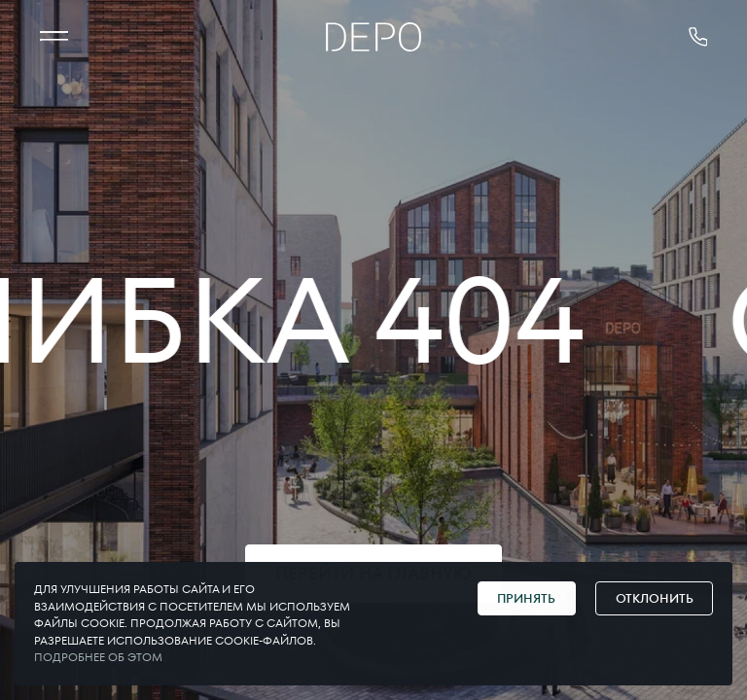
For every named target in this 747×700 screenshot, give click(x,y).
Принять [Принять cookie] (526, 598)
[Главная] (373, 37)
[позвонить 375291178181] (698, 37)
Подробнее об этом (98, 657)
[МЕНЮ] (54, 37)
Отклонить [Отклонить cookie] (655, 598)
